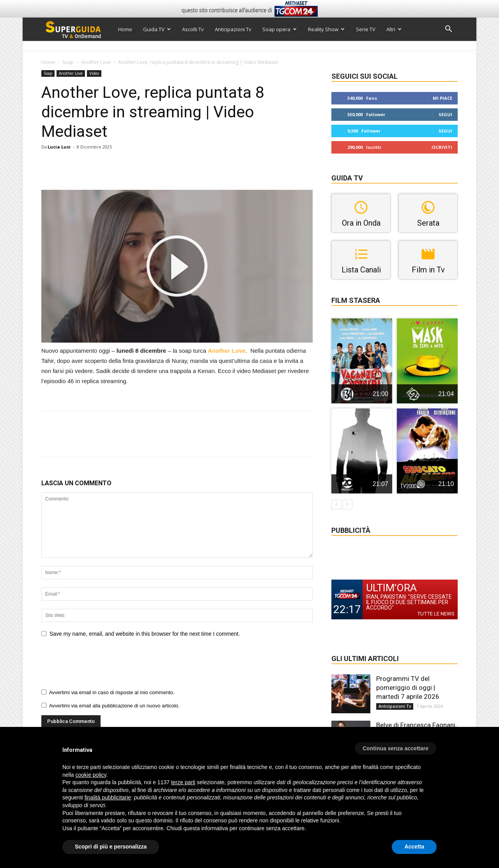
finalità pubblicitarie (108, 797)
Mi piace (442, 98)
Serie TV (366, 29)
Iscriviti (442, 147)
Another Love (96, 62)
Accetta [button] (414, 847)
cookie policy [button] (91, 775)
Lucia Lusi (59, 147)
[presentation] (101, 666)
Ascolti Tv (193, 29)
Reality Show (326, 29)
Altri (394, 29)
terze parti (183, 782)
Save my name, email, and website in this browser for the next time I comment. (145, 634)
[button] (448, 30)
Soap (68, 62)
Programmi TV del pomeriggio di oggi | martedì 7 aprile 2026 (408, 688)
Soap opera (280, 29)
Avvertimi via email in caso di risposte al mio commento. (112, 692)
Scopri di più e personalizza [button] (111, 847)
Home (125, 29)
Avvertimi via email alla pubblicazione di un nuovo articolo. (114, 706)
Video (94, 73)
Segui (445, 114)
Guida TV (157, 29)
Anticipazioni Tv (233, 29)
